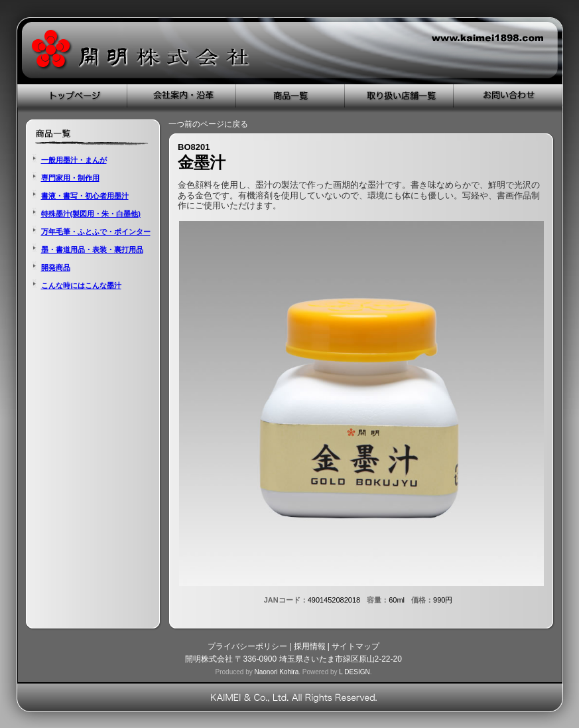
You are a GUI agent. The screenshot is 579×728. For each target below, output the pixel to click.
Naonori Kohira (276, 672)
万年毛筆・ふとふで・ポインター (96, 232)
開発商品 (56, 267)
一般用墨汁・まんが (74, 160)
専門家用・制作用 (70, 178)
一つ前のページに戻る (208, 124)
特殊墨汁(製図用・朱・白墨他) (91, 214)
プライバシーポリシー (247, 646)
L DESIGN (354, 672)
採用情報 (310, 646)
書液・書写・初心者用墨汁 (85, 196)
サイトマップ (355, 646)
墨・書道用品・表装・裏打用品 (92, 250)
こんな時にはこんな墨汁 (81, 285)
